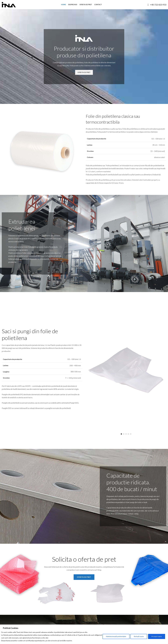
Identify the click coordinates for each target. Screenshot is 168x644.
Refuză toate (139, 636)
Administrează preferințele (116, 636)
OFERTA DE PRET (84, 72)
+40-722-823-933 (157, 5)
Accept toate (157, 636)
